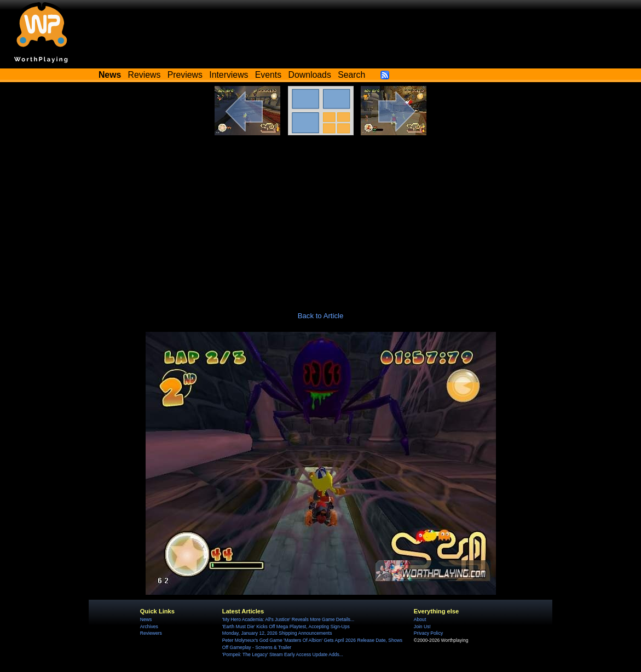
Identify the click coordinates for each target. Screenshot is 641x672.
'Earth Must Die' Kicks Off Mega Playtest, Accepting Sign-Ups (286, 627)
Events (268, 75)
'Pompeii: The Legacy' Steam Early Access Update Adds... (283, 654)
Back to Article (321, 316)
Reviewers (151, 633)
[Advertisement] (320, 217)
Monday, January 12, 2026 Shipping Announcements (277, 633)
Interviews (229, 75)
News (146, 619)
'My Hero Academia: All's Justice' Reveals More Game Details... (288, 619)
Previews (185, 75)
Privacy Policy (428, 633)
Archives (149, 627)
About (420, 619)
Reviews (145, 75)
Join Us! (422, 627)
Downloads (310, 75)
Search (351, 75)
